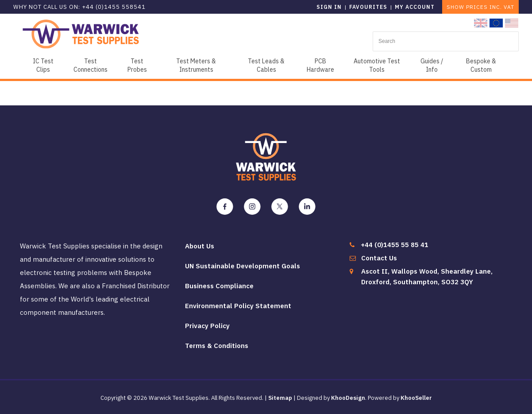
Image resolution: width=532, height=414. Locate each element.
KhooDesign (348, 398)
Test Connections (91, 65)
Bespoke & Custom (481, 65)
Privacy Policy (207, 326)
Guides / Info (432, 65)
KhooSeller (416, 398)
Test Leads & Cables (266, 65)
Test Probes (137, 65)
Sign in (329, 7)
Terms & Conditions (217, 346)
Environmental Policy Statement (238, 306)
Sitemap (280, 398)
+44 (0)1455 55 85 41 (395, 245)
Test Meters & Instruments (196, 65)
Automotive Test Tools (377, 65)
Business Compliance (219, 286)
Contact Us (379, 258)
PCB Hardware (320, 65)
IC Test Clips (43, 65)
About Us (200, 246)
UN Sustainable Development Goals (243, 266)
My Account (415, 7)
